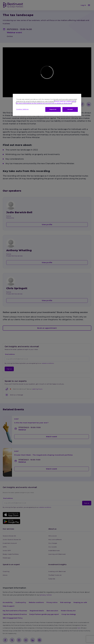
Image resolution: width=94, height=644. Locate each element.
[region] (47, 105)
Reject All (53, 109)
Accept (70, 109)
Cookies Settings (22, 109)
